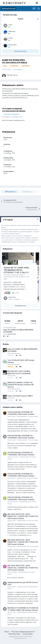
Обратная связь (14, 636)
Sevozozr (15, 459)
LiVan (10, 25)
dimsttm (15, 574)
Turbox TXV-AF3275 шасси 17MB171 (20, 398)
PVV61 (11, 38)
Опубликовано (27, 419)
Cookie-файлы (27, 636)
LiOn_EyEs (7, 275)
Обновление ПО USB (11, 277)
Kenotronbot (12, 45)
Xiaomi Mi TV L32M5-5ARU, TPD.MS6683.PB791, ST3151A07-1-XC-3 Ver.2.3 (17, 270)
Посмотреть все (20, 308)
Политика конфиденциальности (23, 634)
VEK (39, 272)
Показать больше (20, 51)
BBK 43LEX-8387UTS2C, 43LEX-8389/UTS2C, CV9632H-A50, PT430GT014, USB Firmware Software (23, 519)
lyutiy (14, 419)
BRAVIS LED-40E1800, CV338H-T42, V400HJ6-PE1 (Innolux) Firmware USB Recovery (21, 387)
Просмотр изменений (12, 114)
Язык (7, 634)
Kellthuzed (12, 31)
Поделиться (10, 192)
